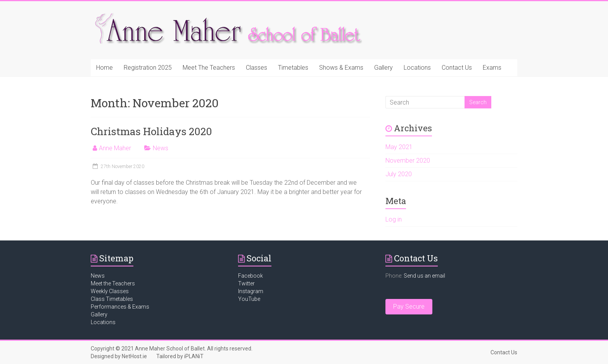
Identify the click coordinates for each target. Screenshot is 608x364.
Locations (417, 68)
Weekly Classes (110, 291)
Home (104, 68)
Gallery (383, 68)
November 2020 (408, 161)
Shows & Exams (341, 68)
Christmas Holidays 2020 (151, 131)
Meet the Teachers (113, 283)
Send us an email (424, 276)
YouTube (249, 299)
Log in (394, 219)
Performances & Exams (120, 307)
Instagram (251, 291)
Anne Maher (115, 148)
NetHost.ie (134, 356)
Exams (492, 68)
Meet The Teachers (209, 68)
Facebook (250, 276)
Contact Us (457, 68)
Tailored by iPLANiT (180, 356)
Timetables (293, 68)
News (161, 148)
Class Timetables (112, 299)
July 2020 (399, 174)
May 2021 (399, 147)
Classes (256, 68)
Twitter (246, 283)
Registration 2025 (148, 68)
